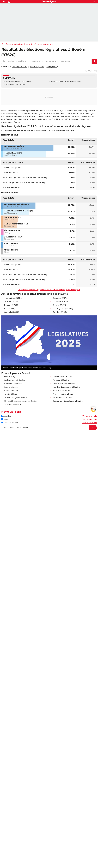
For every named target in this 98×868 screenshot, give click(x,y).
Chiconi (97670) (59, 305)
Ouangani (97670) (60, 298)
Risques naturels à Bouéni (64, 384)
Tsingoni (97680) (11, 305)
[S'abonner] (49, 428)
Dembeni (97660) (12, 302)
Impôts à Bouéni (11, 394)
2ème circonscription (45, 44)
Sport (5, 419)
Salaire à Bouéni (11, 391)
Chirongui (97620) (20, 67)
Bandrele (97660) (11, 312)
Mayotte (29, 44)
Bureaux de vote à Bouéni (15, 84)
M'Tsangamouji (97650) (63, 309)
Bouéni (54, 81)
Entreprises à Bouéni (62, 391)
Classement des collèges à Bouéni (68, 401)
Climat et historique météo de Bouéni (20, 401)
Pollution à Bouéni (61, 380)
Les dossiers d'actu (10, 423)
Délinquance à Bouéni (62, 377)
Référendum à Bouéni (62, 398)
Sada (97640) (52, 67)
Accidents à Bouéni (12, 405)
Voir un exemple (90, 416)
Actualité (6, 416)
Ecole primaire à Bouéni (14, 380)
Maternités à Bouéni (13, 384)
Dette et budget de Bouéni (16, 398)
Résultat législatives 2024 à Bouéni (18, 81)
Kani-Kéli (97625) (37, 67)
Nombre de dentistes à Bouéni (66, 387)
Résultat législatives (15, 44)
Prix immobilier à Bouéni (63, 394)
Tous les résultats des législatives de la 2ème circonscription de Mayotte (49, 290)
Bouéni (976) (9, 377)
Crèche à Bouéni (11, 387)
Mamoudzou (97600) (13, 298)
